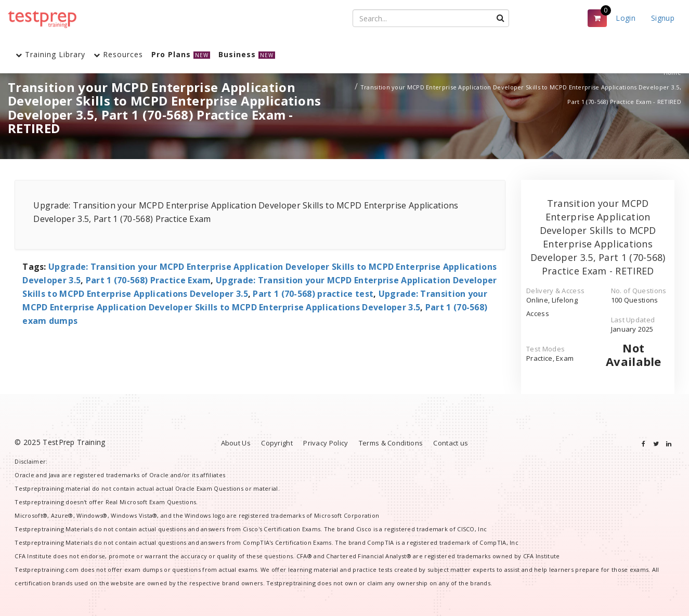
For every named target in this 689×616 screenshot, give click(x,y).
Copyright (277, 443)
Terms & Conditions (391, 443)
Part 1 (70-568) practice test (313, 294)
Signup (663, 18)
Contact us (451, 443)
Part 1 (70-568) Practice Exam (148, 280)
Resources (118, 54)
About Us (236, 443)
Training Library (50, 54)
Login (626, 18)
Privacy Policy (326, 443)
